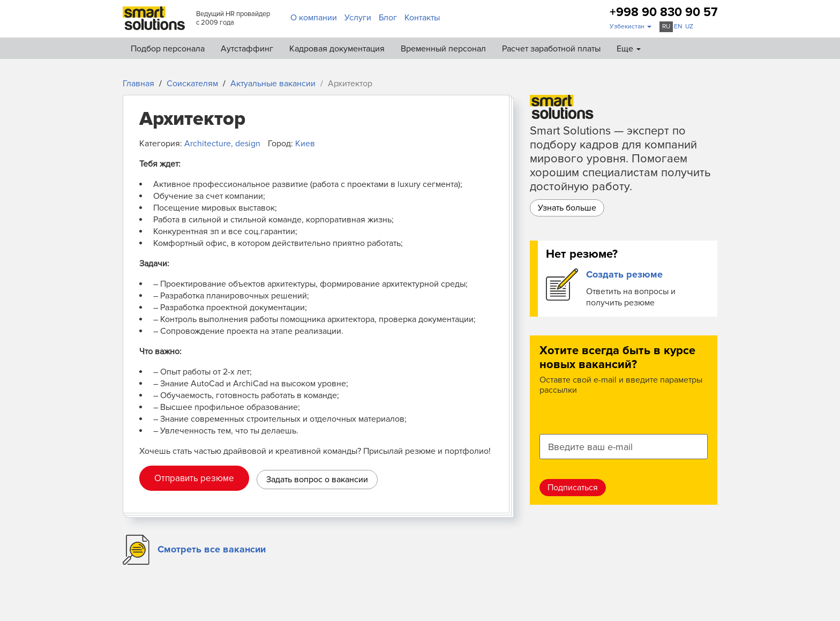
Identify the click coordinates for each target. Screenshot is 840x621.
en (678, 27)
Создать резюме (624, 274)
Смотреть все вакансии (212, 549)
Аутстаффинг (247, 49)
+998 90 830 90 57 (663, 13)
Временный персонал (443, 49)
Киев (305, 144)
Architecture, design (222, 144)
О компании (314, 18)
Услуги (358, 18)
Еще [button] (629, 49)
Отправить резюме (194, 478)
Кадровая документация (337, 49)
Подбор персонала (168, 49)
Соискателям (192, 84)
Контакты (422, 18)
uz (689, 27)
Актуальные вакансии (273, 84)
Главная (138, 84)
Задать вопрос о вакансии (317, 480)
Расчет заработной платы (551, 49)
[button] (631, 27)
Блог (388, 18)
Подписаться (573, 488)
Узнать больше (567, 208)
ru (666, 27)
